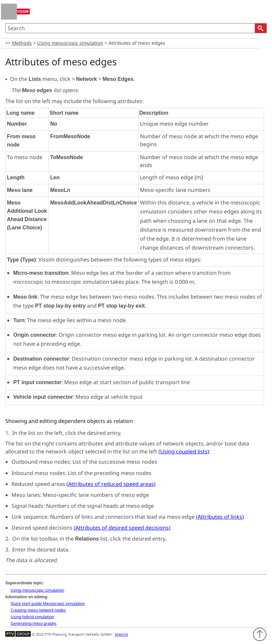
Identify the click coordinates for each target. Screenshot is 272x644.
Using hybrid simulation (32, 617)
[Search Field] (136, 28)
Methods (22, 43)
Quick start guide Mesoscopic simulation (48, 603)
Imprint (121, 634)
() (184, 451)
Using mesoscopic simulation (70, 43)
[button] (261, 28)
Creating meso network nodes (38, 610)
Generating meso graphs (34, 623)
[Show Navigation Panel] (9, 12)
